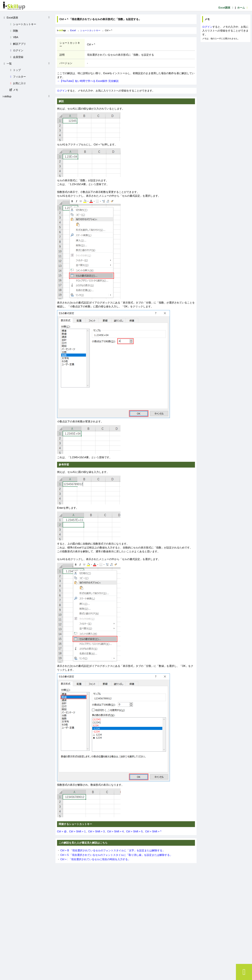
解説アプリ (18, 44)
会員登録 (16, 57)
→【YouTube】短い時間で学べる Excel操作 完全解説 (88, 81)
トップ (15, 70)
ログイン (16, 50)
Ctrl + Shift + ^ (153, 831)
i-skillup (27, 96)
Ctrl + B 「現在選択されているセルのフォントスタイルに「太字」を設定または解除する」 (113, 850)
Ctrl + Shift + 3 (96, 831)
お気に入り (18, 83)
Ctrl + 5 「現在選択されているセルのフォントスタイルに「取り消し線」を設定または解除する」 (116, 855)
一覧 (27, 64)
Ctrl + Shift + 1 (77, 831)
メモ (14, 90)
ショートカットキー (23, 24)
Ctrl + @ (62, 831)
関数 (14, 31)
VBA (14, 37)
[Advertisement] (225, 62)
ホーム (243, 8)
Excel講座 (226, 8)
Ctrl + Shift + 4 (115, 831)
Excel (73, 30)
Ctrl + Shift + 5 (134, 831)
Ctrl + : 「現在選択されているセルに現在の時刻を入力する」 (95, 859)
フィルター (18, 77)
